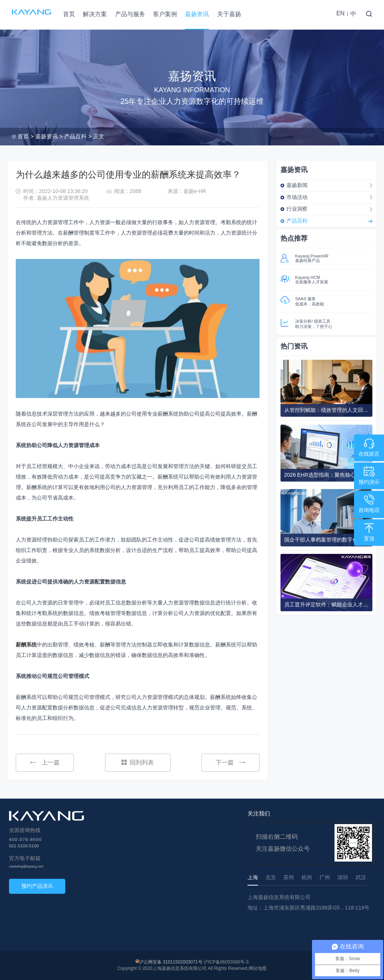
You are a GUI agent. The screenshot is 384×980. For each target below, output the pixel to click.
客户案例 (165, 14)
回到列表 (138, 762)
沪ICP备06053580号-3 (226, 962)
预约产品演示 (37, 886)
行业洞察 (297, 209)
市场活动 (297, 197)
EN (340, 13)
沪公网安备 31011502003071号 (171, 962)
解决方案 (95, 14)
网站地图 (258, 968)
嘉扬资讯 (197, 14)
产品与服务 (130, 14)
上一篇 (45, 762)
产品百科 (75, 136)
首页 (69, 14)
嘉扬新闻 (297, 185)
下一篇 (230, 762)
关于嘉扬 (229, 14)
